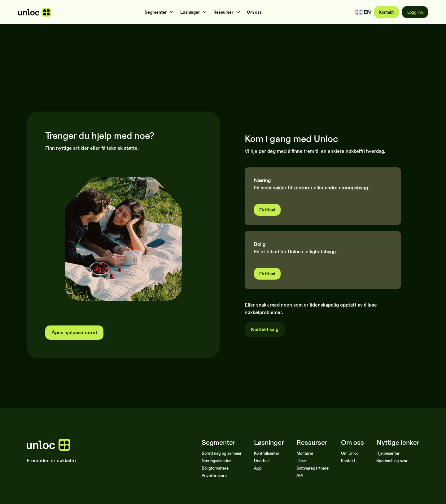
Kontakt (386, 12)
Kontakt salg (265, 329)
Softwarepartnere (313, 468)
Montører (305, 453)
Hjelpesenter (388, 453)
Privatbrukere (214, 475)
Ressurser (223, 12)
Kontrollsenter (267, 453)
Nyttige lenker (398, 443)
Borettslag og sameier (222, 453)
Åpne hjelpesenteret (74, 332)
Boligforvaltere (215, 468)
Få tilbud (267, 210)
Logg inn (415, 12)
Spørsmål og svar (392, 461)
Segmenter (156, 12)
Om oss (254, 12)
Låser (301, 461)
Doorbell (262, 461)
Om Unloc (350, 453)
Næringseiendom (217, 461)
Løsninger (190, 12)
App (258, 468)
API (300, 475)
